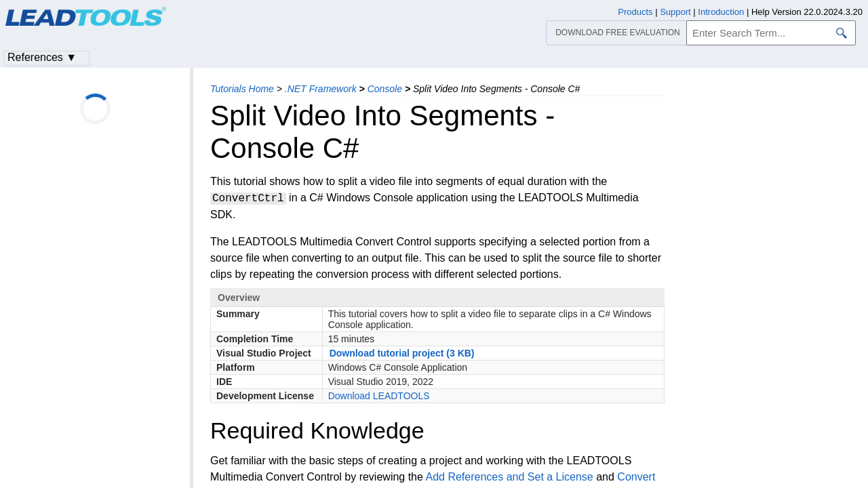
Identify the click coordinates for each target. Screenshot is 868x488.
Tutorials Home (242, 89)
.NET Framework (321, 89)
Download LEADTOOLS (379, 396)
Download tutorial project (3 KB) (402, 353)
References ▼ (42, 57)
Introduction (721, 12)
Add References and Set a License (509, 477)
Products (635, 12)
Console (385, 89)
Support (675, 12)
